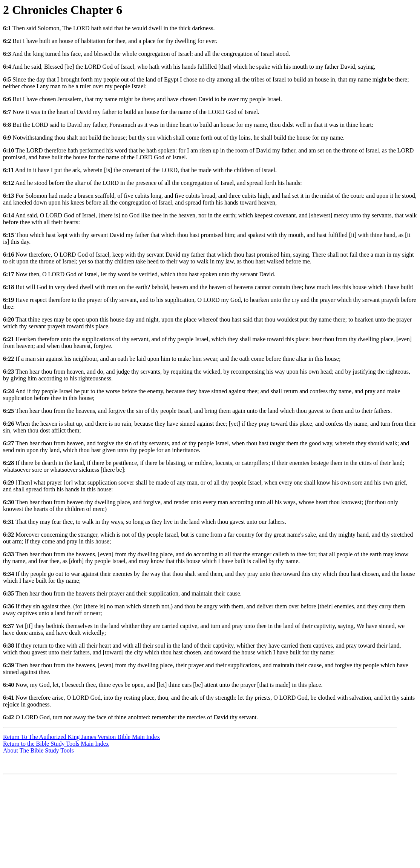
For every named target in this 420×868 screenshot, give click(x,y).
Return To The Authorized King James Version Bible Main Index (81, 737)
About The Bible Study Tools (38, 750)
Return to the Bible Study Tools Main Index (56, 744)
